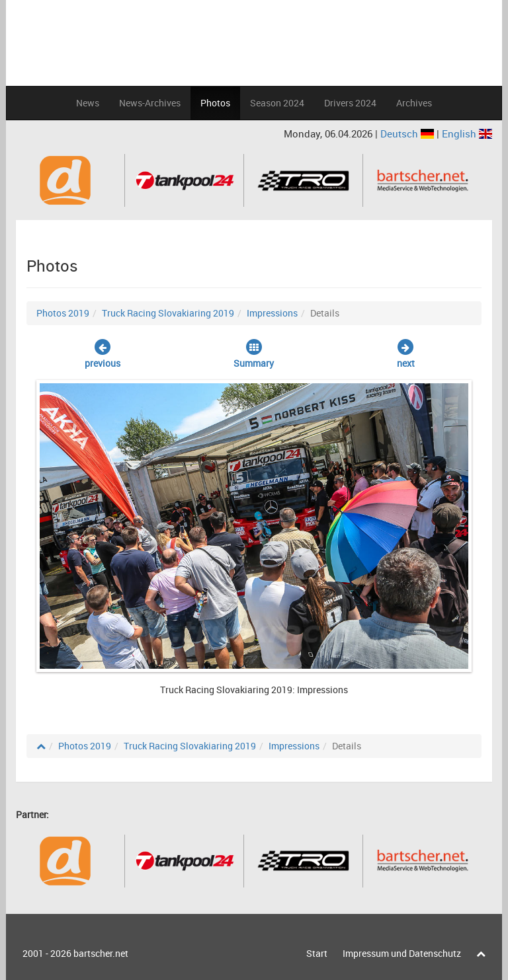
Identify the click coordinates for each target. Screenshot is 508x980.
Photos (215, 103)
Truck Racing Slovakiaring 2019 (168, 313)
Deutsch (408, 133)
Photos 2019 (63, 313)
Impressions (272, 313)
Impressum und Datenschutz (402, 953)
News (88, 103)
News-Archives (150, 103)
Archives (414, 103)
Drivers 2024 (350, 103)
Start (317, 953)
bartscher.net (101, 953)
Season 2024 (277, 103)
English (467, 133)
